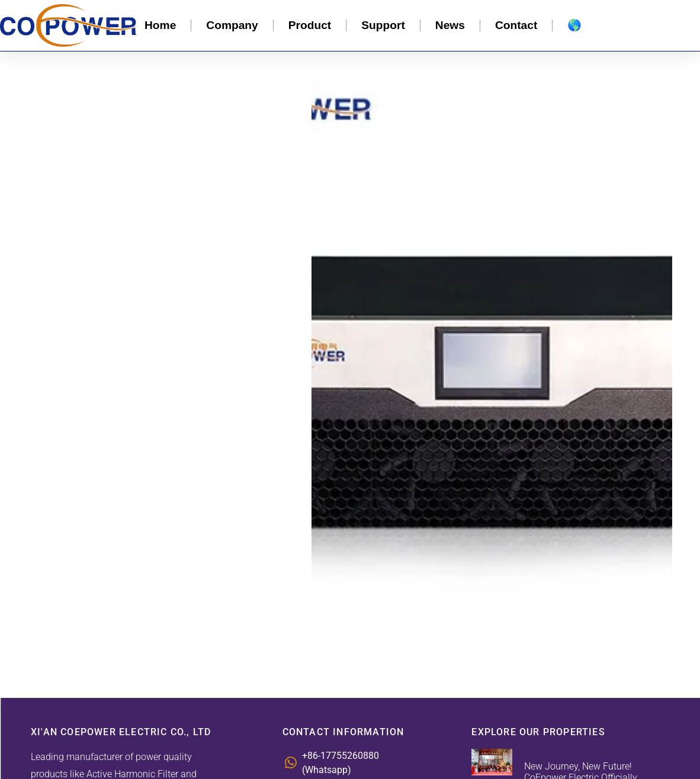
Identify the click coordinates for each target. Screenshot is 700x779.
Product (310, 25)
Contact (516, 25)
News (450, 25)
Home (160, 25)
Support (383, 25)
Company (232, 25)
